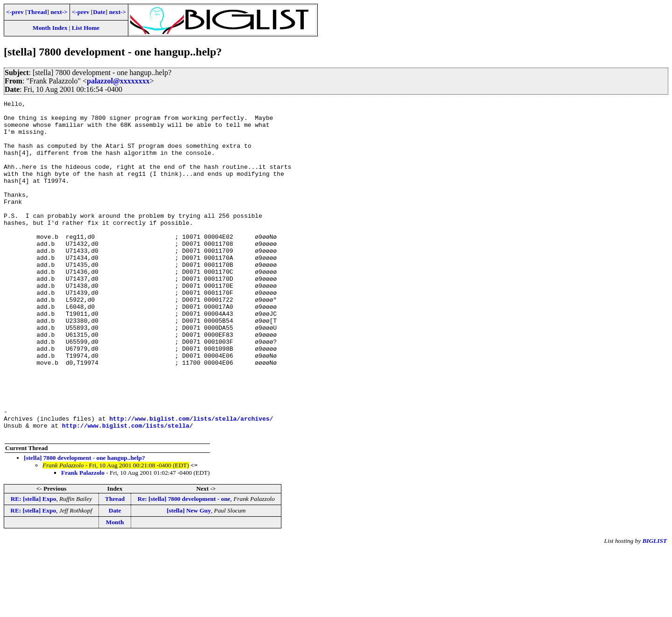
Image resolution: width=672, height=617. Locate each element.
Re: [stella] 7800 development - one (184, 566)
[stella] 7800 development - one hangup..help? (84, 525)
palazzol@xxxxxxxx (118, 81)
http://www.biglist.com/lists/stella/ (128, 491)
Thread (37, 12)
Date (99, 12)
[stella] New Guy (189, 578)
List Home (86, 28)
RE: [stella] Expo (34, 566)
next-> (59, 12)
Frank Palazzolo (83, 540)
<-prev (15, 12)
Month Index (50, 28)
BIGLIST (654, 608)
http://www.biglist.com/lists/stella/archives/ (191, 483)
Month (115, 589)
